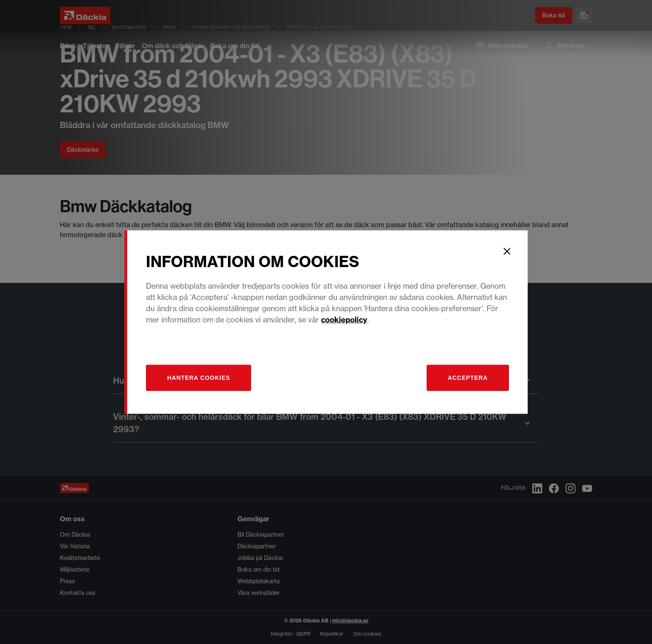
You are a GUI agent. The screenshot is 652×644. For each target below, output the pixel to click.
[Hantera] (199, 378)
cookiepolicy (344, 319)
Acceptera (468, 377)
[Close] (507, 251)
